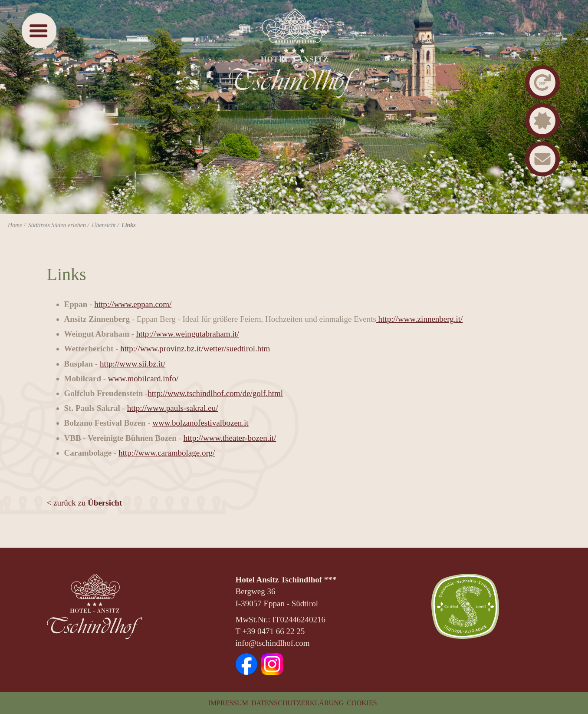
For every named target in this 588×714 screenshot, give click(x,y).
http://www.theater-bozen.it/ (230, 438)
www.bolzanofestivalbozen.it (200, 423)
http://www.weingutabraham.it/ (188, 334)
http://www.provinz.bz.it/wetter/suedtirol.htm (195, 349)
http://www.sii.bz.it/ (133, 364)
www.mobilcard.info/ (143, 378)
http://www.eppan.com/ (133, 304)
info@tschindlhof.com (273, 643)
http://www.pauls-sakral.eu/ (173, 408)
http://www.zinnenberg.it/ (419, 319)
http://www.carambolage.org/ (167, 453)
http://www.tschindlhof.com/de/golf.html (215, 393)
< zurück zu (85, 503)
